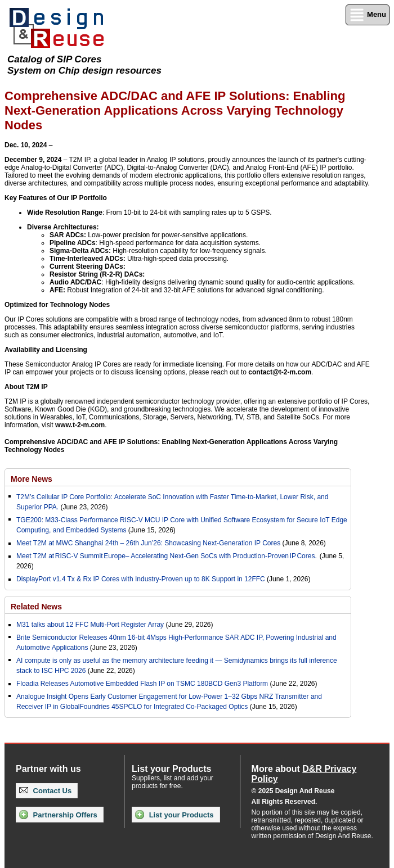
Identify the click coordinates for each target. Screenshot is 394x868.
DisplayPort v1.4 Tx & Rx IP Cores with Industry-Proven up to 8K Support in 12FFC (141, 579)
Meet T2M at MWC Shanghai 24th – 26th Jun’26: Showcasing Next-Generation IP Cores (148, 543)
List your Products (174, 815)
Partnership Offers (58, 815)
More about (304, 774)
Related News (36, 607)
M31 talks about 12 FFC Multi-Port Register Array (90, 625)
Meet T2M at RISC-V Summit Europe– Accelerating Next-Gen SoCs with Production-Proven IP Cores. (167, 556)
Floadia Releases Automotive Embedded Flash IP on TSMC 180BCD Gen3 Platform (142, 684)
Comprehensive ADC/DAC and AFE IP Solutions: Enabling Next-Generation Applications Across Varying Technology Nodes (171, 446)
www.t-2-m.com (80, 425)
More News (32, 479)
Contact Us (45, 791)
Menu (368, 15)
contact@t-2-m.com (280, 372)
